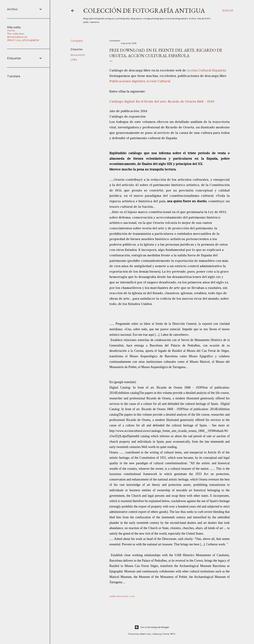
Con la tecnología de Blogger (152, 627)
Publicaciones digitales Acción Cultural (140, 81)
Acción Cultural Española (207, 70)
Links (74, 60)
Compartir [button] (77, 41)
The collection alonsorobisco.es (17, 35)
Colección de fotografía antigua (144, 11)
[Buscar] (228, 11)
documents (78, 55)
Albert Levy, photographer (23, 40)
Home (11, 31)
